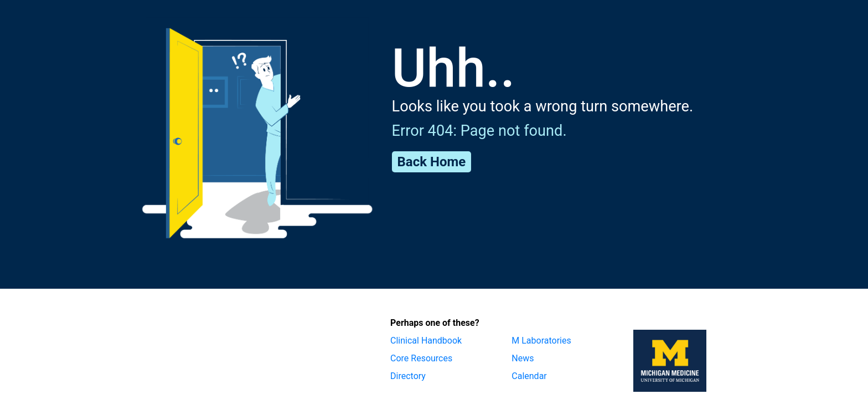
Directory (408, 376)
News (523, 358)
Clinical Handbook (426, 341)
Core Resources (421, 358)
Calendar (529, 376)
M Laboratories (541, 341)
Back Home (432, 162)
